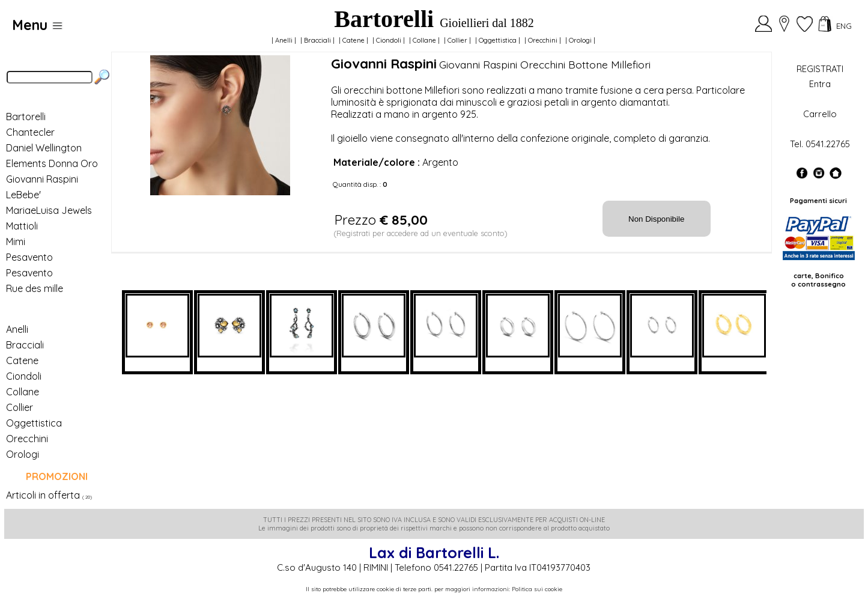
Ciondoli (389, 40)
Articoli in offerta (43, 495)
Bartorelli (26, 117)
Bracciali (317, 40)
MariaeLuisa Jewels (49, 210)
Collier (457, 40)
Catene (354, 40)
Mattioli (22, 226)
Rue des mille (35, 288)
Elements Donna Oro (52, 163)
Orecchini (543, 40)
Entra (820, 84)
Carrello (820, 114)
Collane (424, 40)
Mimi (16, 242)
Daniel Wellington (44, 148)
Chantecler (30, 132)
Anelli (284, 40)
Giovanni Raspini (42, 179)
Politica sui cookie (537, 589)
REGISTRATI (820, 69)
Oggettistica (498, 40)
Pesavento (29, 257)
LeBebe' (23, 195)
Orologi (580, 40)
